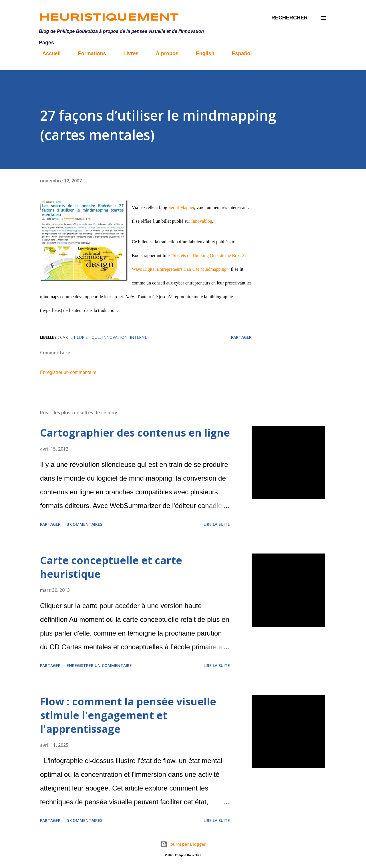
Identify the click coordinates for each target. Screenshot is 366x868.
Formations (89, 53)
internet (140, 337)
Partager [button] (241, 337)
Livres (127, 53)
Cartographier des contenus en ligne (135, 433)
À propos (164, 53)
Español (238, 53)
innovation (115, 337)
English (202, 53)
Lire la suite (217, 524)
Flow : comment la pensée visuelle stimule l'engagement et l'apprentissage (128, 715)
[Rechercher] (290, 18)
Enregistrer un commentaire (68, 372)
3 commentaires (84, 524)
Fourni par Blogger (183, 844)
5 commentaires (84, 820)
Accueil (48, 53)
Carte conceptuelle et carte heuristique (111, 567)
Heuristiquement (109, 18)
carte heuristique (80, 337)
